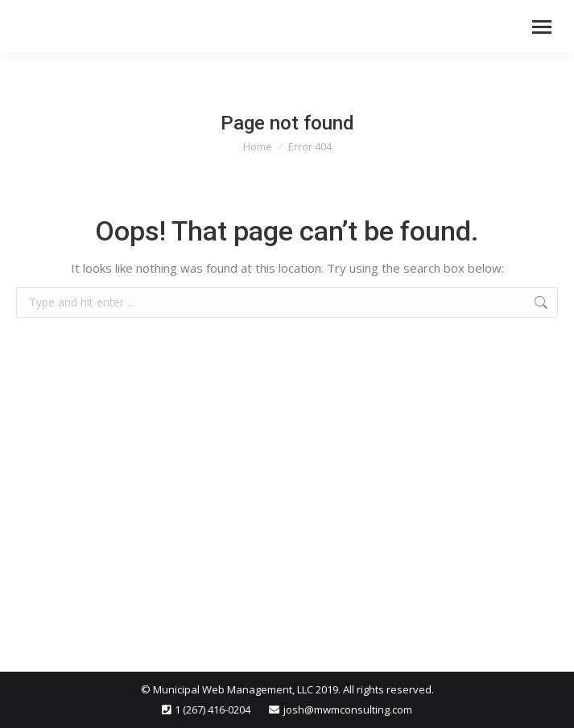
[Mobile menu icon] (542, 27)
